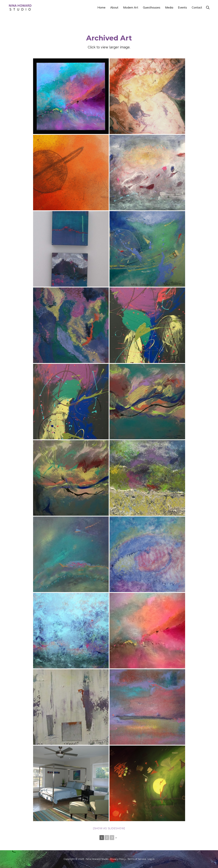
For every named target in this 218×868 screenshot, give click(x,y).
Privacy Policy (118, 859)
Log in (151, 859)
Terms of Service (137, 859)
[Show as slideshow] (109, 828)
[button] (208, 7)
